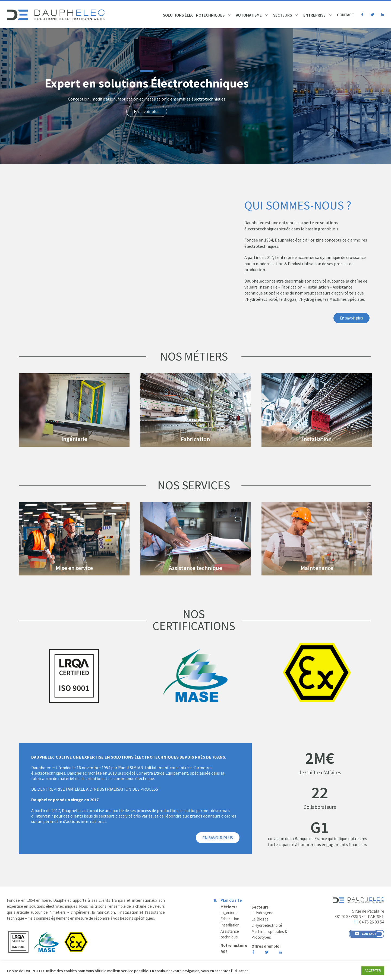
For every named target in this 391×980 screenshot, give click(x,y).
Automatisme (253, 15)
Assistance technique (195, 568)
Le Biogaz (260, 919)
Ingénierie (74, 439)
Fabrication (195, 439)
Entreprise (319, 15)
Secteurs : (261, 907)
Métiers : (229, 907)
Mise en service (74, 568)
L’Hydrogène (262, 913)
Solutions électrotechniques (198, 15)
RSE (224, 952)
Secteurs (287, 15)
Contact (346, 15)
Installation (317, 439)
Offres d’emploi (266, 946)
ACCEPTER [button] (373, 971)
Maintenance (317, 568)
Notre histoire (234, 945)
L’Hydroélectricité (267, 925)
